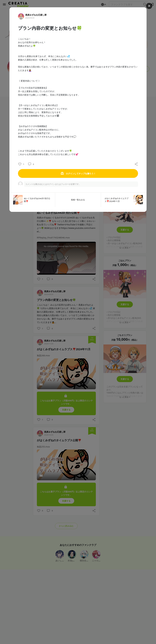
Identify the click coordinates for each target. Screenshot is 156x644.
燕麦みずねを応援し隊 (36, 15)
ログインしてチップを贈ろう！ (78, 173)
